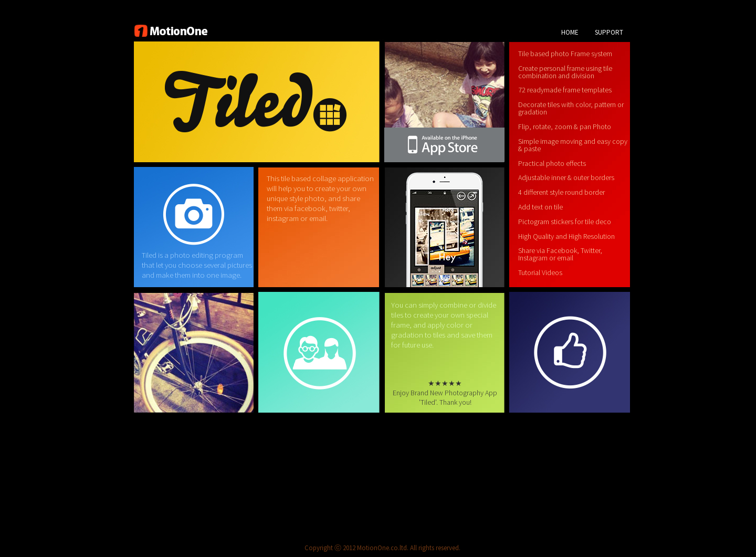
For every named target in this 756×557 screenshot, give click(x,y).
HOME (570, 32)
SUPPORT (609, 32)
